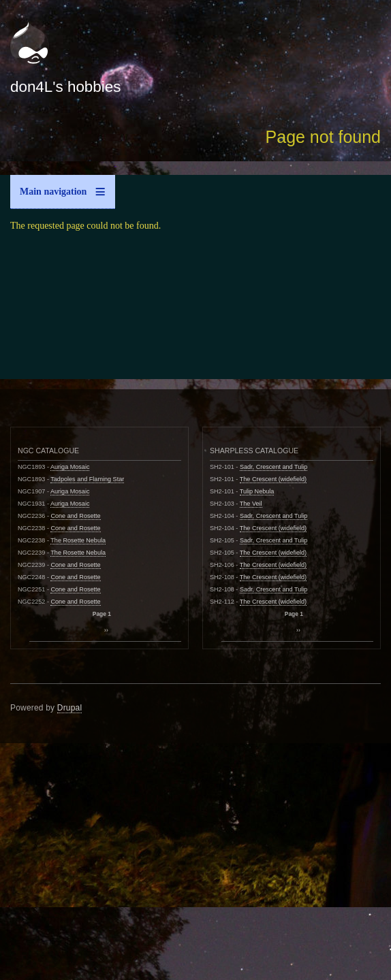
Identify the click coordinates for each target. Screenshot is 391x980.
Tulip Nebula (257, 491)
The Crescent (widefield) (273, 479)
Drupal (70, 708)
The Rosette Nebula (78, 540)
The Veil (251, 504)
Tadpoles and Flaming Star (87, 479)
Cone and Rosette (75, 516)
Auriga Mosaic (70, 467)
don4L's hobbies (65, 87)
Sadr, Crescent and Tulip (273, 467)
